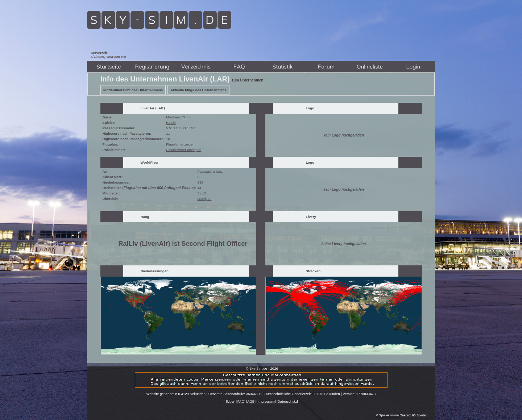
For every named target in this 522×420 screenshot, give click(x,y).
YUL (185, 117)
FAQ (241, 401)
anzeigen (204, 199)
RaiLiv (171, 123)
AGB (251, 401)
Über (231, 401)
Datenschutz (287, 401)
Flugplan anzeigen (180, 144)
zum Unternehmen (247, 80)
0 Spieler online (388, 415)
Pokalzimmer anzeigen (184, 150)
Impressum (266, 401)
